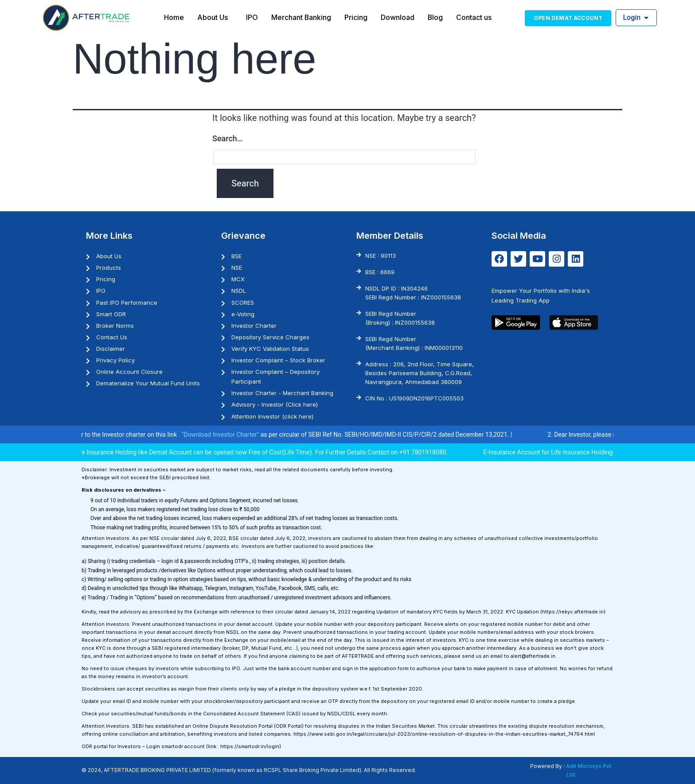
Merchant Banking (301, 17)
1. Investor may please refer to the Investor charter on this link (121, 435)
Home (174, 17)
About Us (212, 17)
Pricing (356, 17)
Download (398, 17)
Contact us (474, 17)
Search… (228, 138)
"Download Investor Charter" (247, 435)
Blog (435, 17)
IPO (252, 17)
